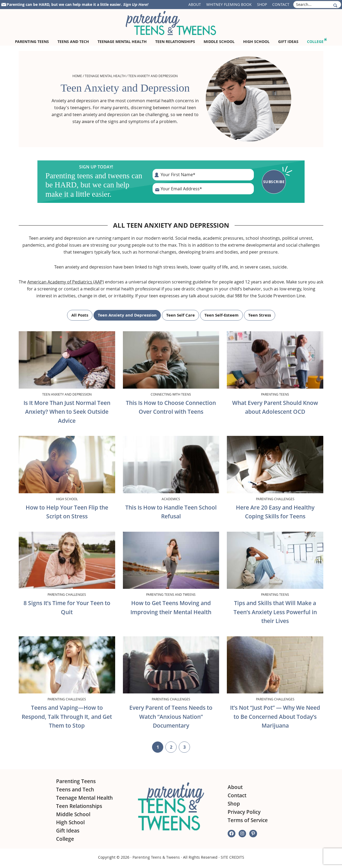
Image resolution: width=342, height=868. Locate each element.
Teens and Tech (75, 790)
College (65, 839)
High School (67, 499)
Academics (171, 499)
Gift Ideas (68, 831)
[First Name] (203, 175)
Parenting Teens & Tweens (156, 857)
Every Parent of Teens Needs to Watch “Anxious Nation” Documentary (171, 717)
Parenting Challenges (275, 499)
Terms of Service (248, 820)
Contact (281, 4)
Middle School (73, 814)
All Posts (80, 315)
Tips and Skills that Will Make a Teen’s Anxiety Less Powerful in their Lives (275, 612)
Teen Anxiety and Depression (127, 315)
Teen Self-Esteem (221, 315)
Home (77, 76)
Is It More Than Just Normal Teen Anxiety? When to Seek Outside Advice (67, 412)
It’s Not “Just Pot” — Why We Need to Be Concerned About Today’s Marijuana (275, 717)
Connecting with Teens (171, 394)
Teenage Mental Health (105, 76)
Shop (262, 4)
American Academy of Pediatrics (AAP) (66, 282)
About (195, 4)
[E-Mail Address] (203, 189)
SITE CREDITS (232, 857)
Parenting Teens (275, 394)
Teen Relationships (79, 806)
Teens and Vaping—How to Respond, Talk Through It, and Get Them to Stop (67, 717)
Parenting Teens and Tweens (171, 594)
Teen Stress (260, 315)
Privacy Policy (244, 812)
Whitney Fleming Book (229, 4)
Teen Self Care (180, 315)
